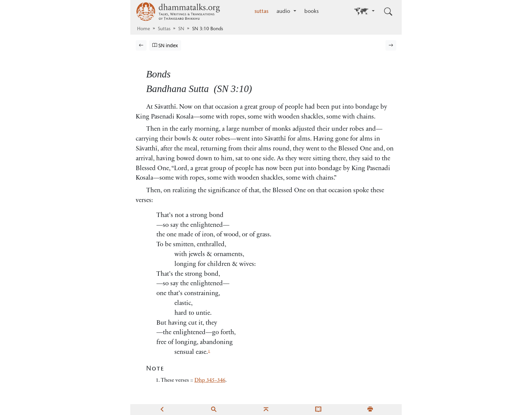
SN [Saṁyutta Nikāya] (181, 29)
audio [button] (284, 12)
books (311, 12)
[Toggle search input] (388, 12)
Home (144, 29)
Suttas (164, 29)
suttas (261, 12)
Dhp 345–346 (210, 380)
